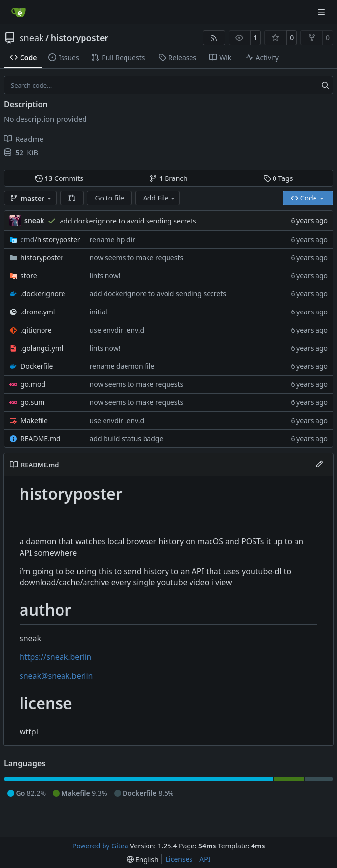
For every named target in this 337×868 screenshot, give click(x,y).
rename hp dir (113, 239)
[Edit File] (319, 465)
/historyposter (50, 239)
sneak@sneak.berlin (56, 676)
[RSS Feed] (214, 38)
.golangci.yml (42, 348)
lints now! (105, 276)
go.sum (32, 402)
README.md (41, 438)
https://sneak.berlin (55, 657)
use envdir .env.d (117, 330)
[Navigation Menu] (322, 12)
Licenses (179, 859)
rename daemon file (122, 366)
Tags (278, 178)
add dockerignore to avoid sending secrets (128, 221)
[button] (72, 198)
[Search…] (325, 85)
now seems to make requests (137, 257)
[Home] (19, 12)
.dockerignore (43, 294)
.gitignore (36, 330)
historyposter (80, 38)
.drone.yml (38, 312)
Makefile (34, 420)
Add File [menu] (160, 198)
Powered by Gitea (100, 846)
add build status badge (127, 438)
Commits (59, 178)
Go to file (109, 198)
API (205, 859)
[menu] (143, 859)
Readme (24, 139)
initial (99, 312)
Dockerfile (37, 366)
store (29, 276)
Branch (168, 178)
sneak (32, 38)
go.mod (33, 384)
